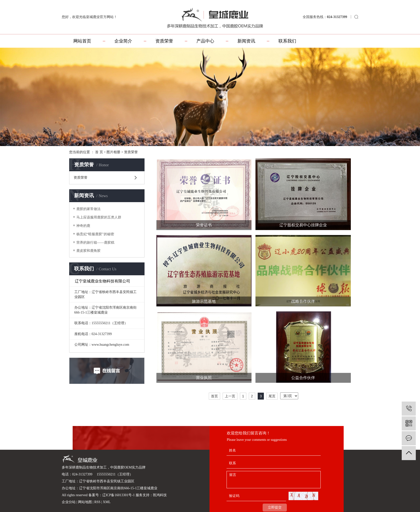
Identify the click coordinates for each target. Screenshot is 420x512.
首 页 (99, 152)
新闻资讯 (246, 41)
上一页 (230, 396)
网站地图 (85, 502)
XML (107, 502)
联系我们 (287, 41)
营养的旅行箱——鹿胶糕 (95, 243)
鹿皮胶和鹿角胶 (88, 251)
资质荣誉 (164, 41)
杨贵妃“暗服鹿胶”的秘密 (95, 234)
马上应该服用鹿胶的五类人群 (99, 217)
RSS (97, 502)
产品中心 (205, 41)
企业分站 (69, 502)
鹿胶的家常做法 (88, 209)
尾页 (272, 396)
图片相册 (113, 152)
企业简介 (123, 41)
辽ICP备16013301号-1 (118, 495)
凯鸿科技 (160, 495)
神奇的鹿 (83, 226)
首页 (214, 396)
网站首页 (82, 41)
